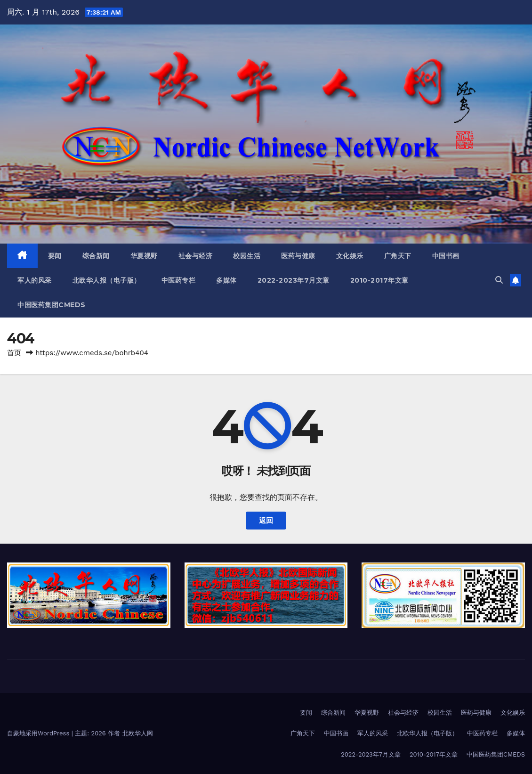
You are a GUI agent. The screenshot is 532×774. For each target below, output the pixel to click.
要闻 (55, 256)
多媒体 (226, 280)
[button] (499, 280)
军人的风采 (35, 280)
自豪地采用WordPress (39, 733)
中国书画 (446, 256)
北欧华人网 (138, 733)
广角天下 (398, 256)
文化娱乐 (350, 256)
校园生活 (247, 256)
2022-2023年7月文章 (294, 280)
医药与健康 (298, 256)
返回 (266, 521)
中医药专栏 (179, 280)
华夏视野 (144, 256)
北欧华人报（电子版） (107, 280)
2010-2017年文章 (379, 280)
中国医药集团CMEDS (52, 305)
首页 (14, 353)
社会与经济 (196, 256)
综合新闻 (96, 256)
